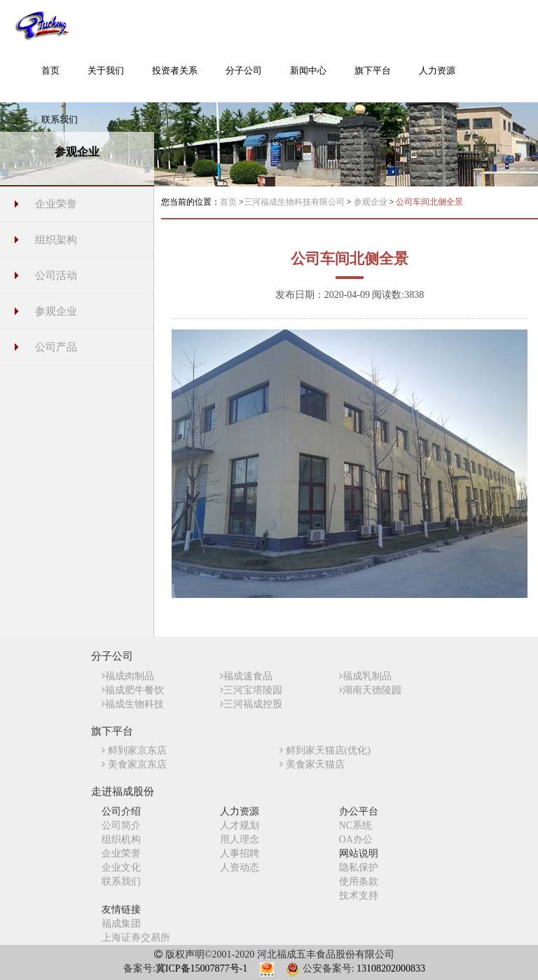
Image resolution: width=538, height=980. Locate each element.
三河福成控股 (251, 704)
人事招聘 (240, 853)
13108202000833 (391, 968)
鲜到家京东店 (134, 750)
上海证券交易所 (136, 938)
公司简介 (121, 825)
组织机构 (121, 839)
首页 (228, 202)
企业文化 (121, 867)
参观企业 (56, 311)
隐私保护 (359, 867)
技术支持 (359, 896)
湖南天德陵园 (370, 690)
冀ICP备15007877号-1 (201, 968)
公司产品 (56, 347)
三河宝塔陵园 (251, 690)
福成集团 (121, 924)
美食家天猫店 (312, 764)
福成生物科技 (133, 704)
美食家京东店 (134, 764)
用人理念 (240, 839)
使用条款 (359, 882)
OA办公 (356, 839)
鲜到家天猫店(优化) (325, 750)
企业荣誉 (56, 204)
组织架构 (56, 240)
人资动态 (240, 867)
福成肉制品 (128, 676)
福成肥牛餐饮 (133, 690)
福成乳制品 (365, 676)
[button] (106, 78)
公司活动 (56, 275)
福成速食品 (246, 676)
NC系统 (356, 825)
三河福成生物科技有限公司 (295, 202)
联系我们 (121, 882)
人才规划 (240, 825)
